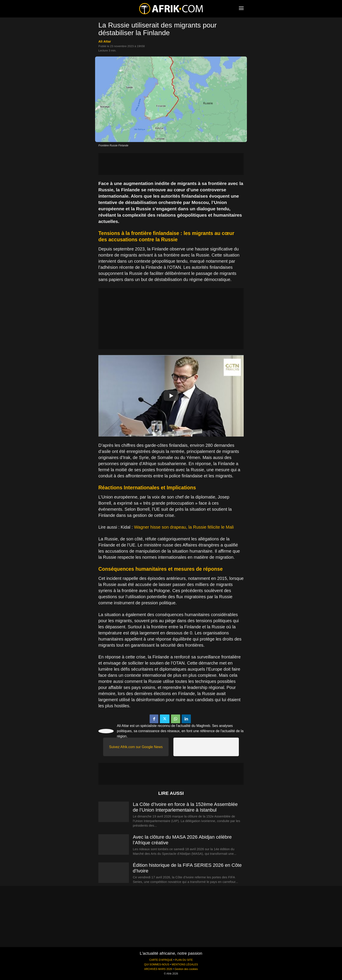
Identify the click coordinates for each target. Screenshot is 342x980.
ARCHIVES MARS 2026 (158, 969)
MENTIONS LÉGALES (185, 965)
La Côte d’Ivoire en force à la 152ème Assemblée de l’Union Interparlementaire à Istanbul (185, 807)
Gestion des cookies (186, 969)
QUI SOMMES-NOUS (157, 965)
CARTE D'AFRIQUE (161, 960)
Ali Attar (105, 41)
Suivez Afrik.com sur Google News (136, 747)
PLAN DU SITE (184, 960)
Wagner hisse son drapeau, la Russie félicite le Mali (184, 527)
